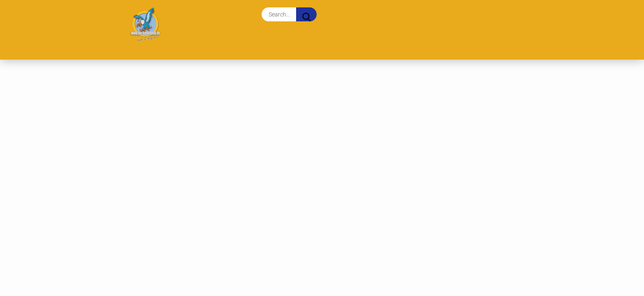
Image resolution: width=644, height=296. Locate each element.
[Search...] (306, 14)
